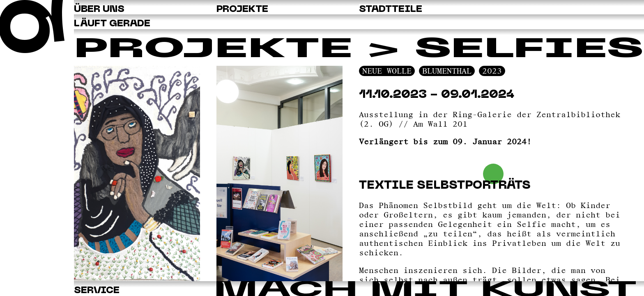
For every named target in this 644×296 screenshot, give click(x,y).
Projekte (213, 50)
